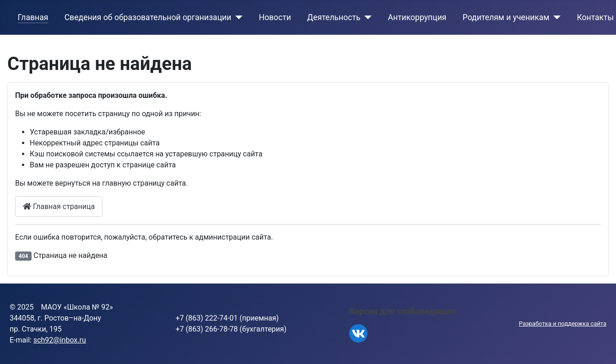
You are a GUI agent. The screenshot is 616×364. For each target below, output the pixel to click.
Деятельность (334, 17)
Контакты (595, 17)
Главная (33, 17)
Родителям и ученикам (506, 17)
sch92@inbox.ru (60, 340)
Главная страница (59, 206)
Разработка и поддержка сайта (563, 324)
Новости (275, 17)
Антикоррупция (417, 17)
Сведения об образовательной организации (148, 17)
